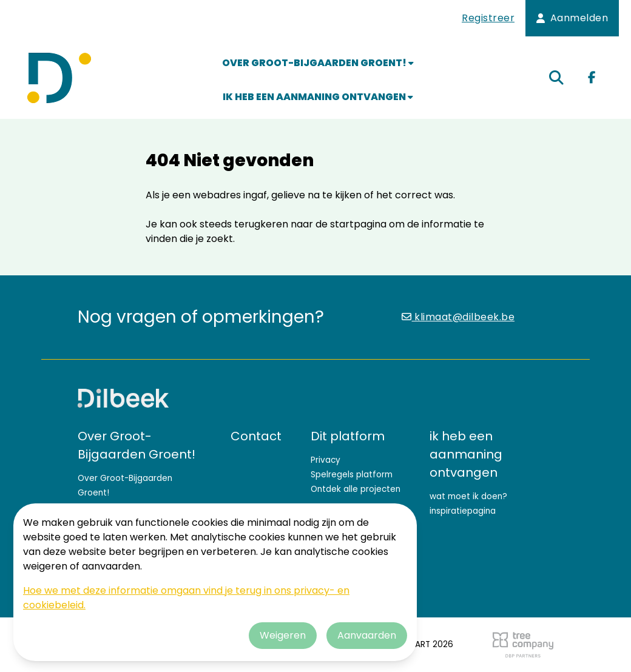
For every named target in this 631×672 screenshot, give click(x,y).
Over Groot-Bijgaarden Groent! (318, 63)
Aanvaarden (367, 635)
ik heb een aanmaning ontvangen (318, 97)
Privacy (326, 460)
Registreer (488, 18)
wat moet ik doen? (468, 496)
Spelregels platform (352, 475)
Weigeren (283, 635)
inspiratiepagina (463, 511)
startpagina (358, 224)
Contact (256, 436)
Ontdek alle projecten (356, 489)
